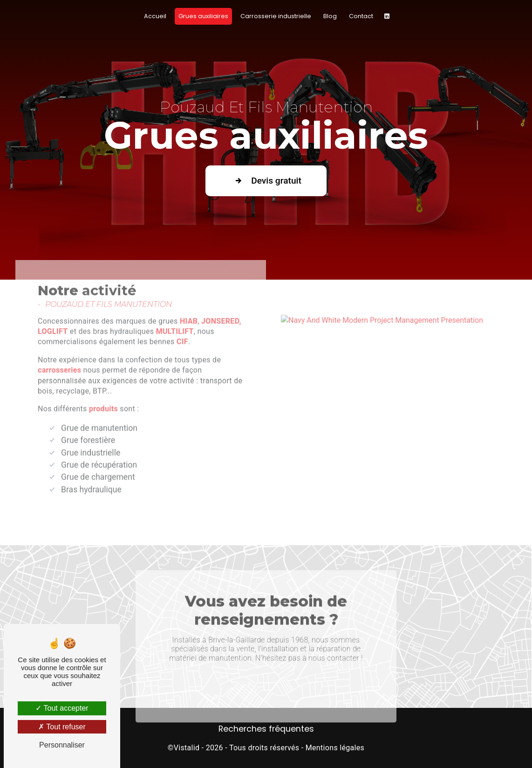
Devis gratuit (266, 181)
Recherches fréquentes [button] (266, 729)
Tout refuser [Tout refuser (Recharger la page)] (62, 727)
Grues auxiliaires (203, 16)
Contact (361, 16)
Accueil (155, 16)
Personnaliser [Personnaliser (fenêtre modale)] (62, 745)
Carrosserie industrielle (276, 16)
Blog (330, 16)
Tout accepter (62, 708)
